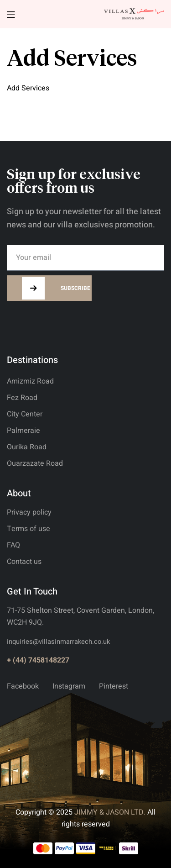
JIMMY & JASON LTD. (110, 812)
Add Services (28, 88)
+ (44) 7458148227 (38, 660)
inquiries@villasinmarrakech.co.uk (58, 642)
